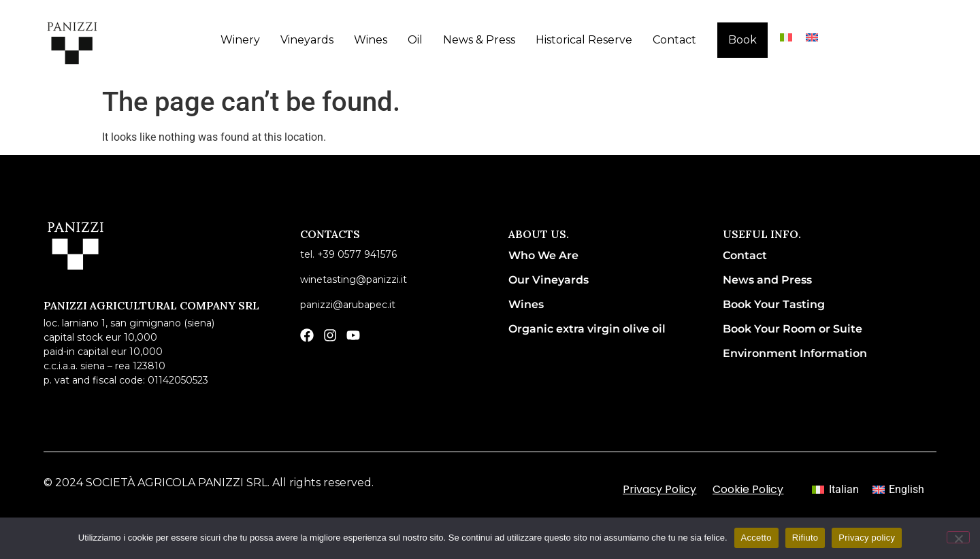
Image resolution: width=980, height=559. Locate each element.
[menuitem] (786, 37)
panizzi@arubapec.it (348, 305)
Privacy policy (867, 538)
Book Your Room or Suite (793, 329)
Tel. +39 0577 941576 (348, 254)
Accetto (756, 538)
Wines (371, 40)
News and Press (767, 280)
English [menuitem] (906, 489)
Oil (415, 40)
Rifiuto (805, 538)
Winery (240, 40)
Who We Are (543, 255)
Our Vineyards (549, 280)
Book (742, 40)
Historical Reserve (584, 40)
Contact (674, 40)
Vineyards (307, 40)
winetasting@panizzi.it (354, 279)
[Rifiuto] (958, 537)
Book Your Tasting (774, 304)
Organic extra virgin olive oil (587, 329)
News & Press (479, 40)
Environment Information (795, 353)
